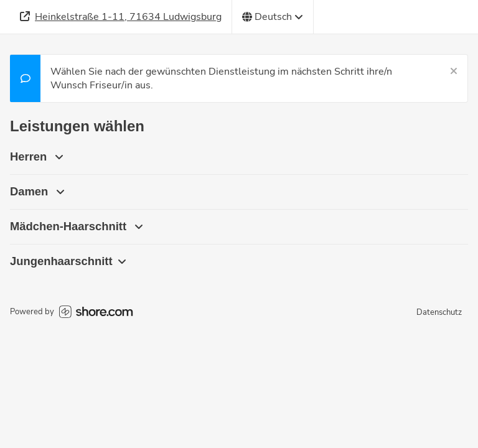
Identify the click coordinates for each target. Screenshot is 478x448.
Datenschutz (439, 312)
